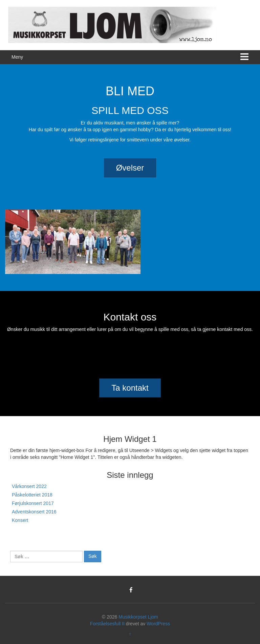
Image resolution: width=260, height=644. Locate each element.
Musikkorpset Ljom (138, 617)
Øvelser (130, 168)
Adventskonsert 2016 (34, 512)
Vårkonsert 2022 (29, 486)
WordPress (158, 624)
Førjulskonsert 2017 (33, 503)
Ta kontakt (130, 388)
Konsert (20, 520)
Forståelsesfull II (107, 624)
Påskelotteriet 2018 (32, 495)
